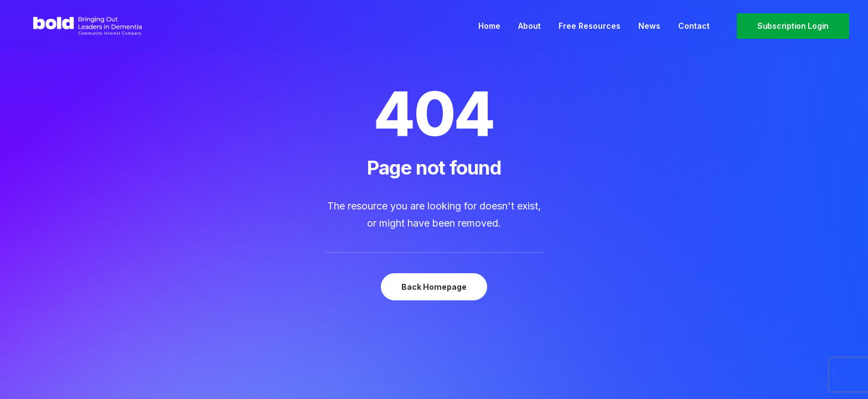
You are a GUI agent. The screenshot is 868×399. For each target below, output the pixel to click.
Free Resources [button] (590, 32)
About (529, 32)
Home (489, 32)
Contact (694, 32)
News (649, 32)
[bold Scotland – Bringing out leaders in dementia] (91, 32)
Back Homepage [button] (434, 287)
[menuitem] (489, 32)
